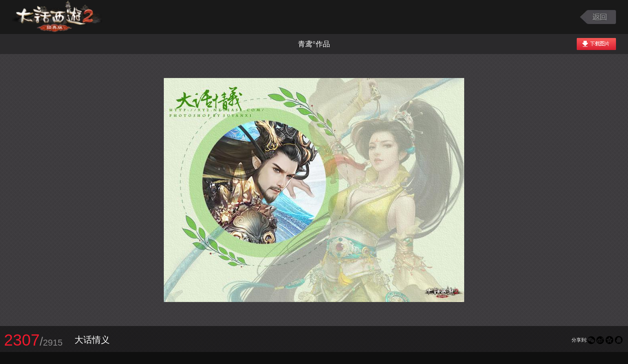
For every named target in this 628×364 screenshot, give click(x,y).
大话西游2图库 (57, 17)
